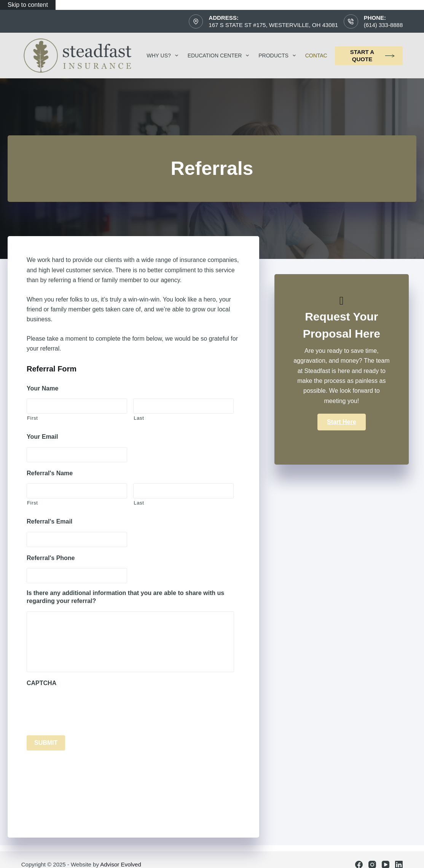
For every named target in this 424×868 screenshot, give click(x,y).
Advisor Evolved (121, 864)
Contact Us (328, 56)
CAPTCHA (41, 683)
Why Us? (164, 56)
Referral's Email (49, 521)
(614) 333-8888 (383, 25)
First (33, 418)
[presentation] (84, 708)
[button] (341, 422)
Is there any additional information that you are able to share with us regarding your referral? (125, 597)
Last (139, 418)
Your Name (42, 388)
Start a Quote (373, 56)
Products (278, 56)
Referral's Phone (51, 558)
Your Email (42, 437)
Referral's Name (50, 473)
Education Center (220, 56)
